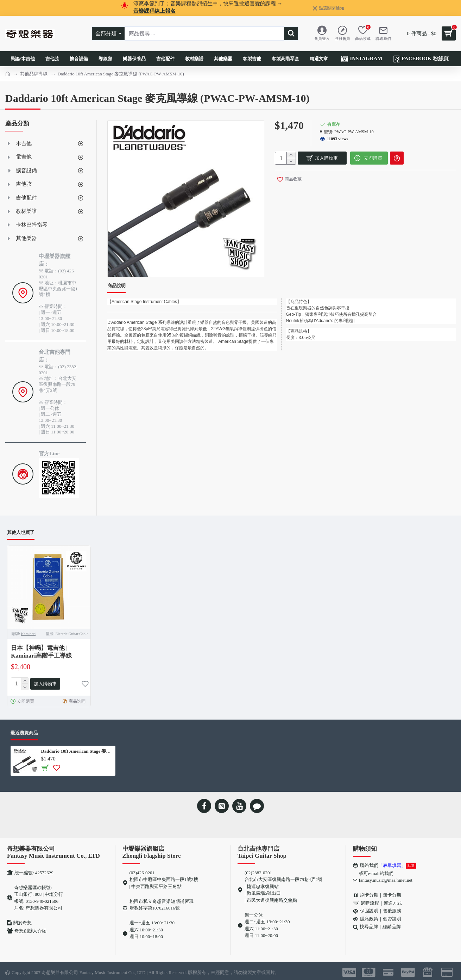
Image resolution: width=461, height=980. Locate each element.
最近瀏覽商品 (24, 731)
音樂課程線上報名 (154, 11)
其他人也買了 (21, 532)
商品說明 (116, 286)
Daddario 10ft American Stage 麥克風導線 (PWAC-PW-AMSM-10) (77, 750)
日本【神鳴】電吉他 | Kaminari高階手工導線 (41, 652)
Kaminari (29, 634)
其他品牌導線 (34, 74)
